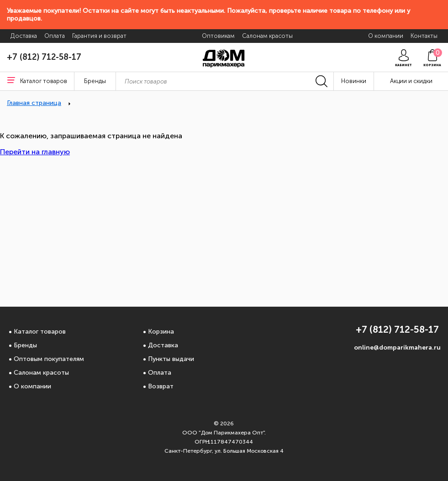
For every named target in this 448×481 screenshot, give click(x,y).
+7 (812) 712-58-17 (44, 57)
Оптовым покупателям (49, 359)
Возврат (161, 386)
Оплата (160, 373)
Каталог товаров (40, 332)
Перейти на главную (35, 152)
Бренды (25, 345)
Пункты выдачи (171, 359)
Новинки (354, 81)
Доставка (163, 345)
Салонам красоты (41, 373)
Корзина (161, 332)
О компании (32, 386)
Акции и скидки (411, 81)
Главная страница (34, 103)
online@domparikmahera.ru (397, 348)
